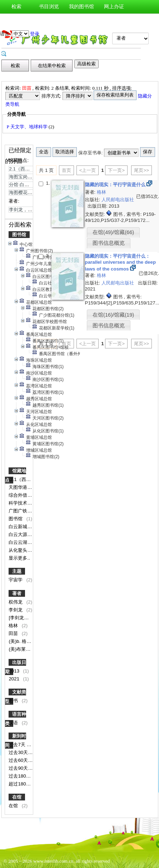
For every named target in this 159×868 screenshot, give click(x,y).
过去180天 (20, 776)
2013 (14, 671)
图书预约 (81, 20)
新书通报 (16, 20)
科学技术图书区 (26, 503)
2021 (14, 679)
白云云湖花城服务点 (30, 542)
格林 (14, 626)
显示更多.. (19, 558)
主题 (17, 571)
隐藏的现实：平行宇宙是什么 (116, 185)
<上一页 (88, 170)
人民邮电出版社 (118, 200)
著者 (17, 593)
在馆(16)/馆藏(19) (113, 315)
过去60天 (19, 760)
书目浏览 (49, 7)
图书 (14, 701)
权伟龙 (16, 602)
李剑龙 (16, 610)
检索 (16, 7)
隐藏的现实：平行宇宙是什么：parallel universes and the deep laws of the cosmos (121, 262)
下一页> (116, 170)
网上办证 (114, 7)
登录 (35, 34)
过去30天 (19, 752)
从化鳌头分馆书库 (28, 550)
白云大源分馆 (23, 534)
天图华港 (19, 487)
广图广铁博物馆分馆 (30, 511)
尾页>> (141, 170)
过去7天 (18, 745)
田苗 (14, 633)
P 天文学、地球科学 (28, 127)
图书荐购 (49, 20)
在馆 (17, 797)
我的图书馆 (81, 7)
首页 (66, 170)
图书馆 (19, 235)
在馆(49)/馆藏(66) (113, 232)
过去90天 (19, 768)
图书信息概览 (109, 243)
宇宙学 (16, 580)
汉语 (14, 723)
